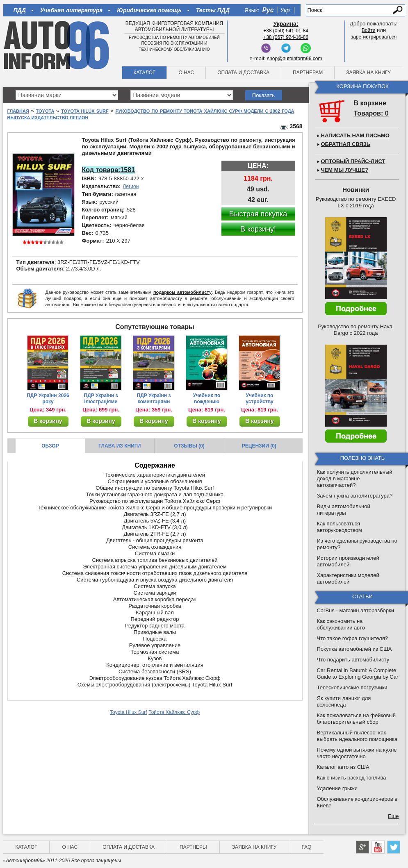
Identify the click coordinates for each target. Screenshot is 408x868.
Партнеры (193, 847)
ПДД (20, 10)
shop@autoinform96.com (294, 59)
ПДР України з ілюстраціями (101, 399)
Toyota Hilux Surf (85, 111)
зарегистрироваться (374, 37)
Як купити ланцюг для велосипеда (344, 701)
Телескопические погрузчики (352, 687)
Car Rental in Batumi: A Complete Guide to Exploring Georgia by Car (358, 674)
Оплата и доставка (243, 73)
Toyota (45, 111)
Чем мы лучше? (345, 170)
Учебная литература (72, 10)
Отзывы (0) (189, 446)
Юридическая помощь (149, 10)
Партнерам (308, 73)
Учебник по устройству (259, 399)
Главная (18, 111)
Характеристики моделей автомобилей (348, 578)
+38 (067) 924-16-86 (286, 37)
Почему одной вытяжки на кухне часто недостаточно (357, 753)
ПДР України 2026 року (48, 399)
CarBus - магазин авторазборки (356, 610)
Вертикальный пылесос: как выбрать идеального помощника (357, 736)
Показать (263, 95)
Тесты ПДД (213, 10)
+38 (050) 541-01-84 (286, 31)
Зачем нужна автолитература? (355, 496)
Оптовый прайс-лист (353, 161)
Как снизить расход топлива (352, 778)
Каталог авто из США (343, 767)
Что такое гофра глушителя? (352, 638)
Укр (285, 10)
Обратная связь (346, 144)
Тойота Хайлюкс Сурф (174, 712)
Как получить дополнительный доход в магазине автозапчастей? (355, 478)
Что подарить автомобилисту (353, 660)
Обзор (50, 446)
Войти (369, 30)
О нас (186, 73)
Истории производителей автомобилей (348, 561)
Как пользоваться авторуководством (340, 527)
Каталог (145, 73)
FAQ (306, 847)
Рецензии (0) (259, 446)
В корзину (48, 421)
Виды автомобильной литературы (344, 510)
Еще (393, 816)
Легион (131, 186)
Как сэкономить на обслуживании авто (341, 624)
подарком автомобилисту (182, 292)
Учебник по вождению (207, 399)
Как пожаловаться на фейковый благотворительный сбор (356, 719)
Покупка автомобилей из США (354, 649)
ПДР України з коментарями (154, 399)
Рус (268, 10)
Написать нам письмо (355, 135)
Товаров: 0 (371, 113)
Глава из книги (120, 446)
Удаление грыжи (337, 788)
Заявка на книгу (368, 73)
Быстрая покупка (258, 214)
